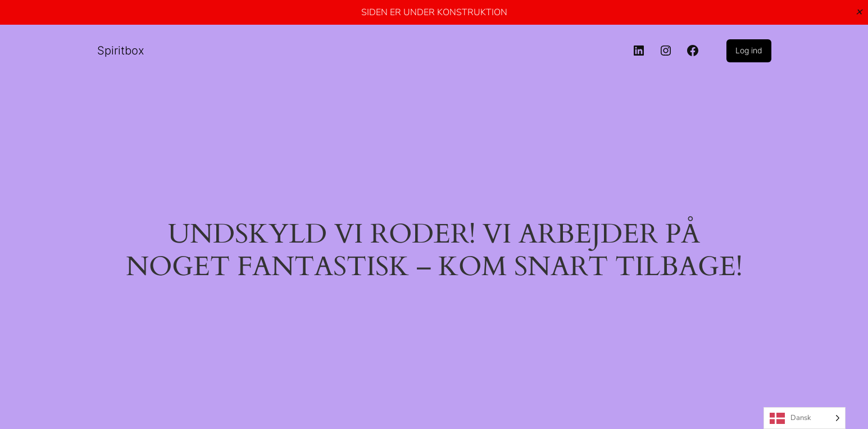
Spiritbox (121, 51)
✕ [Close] (859, 12)
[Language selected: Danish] (805, 418)
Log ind (749, 50)
